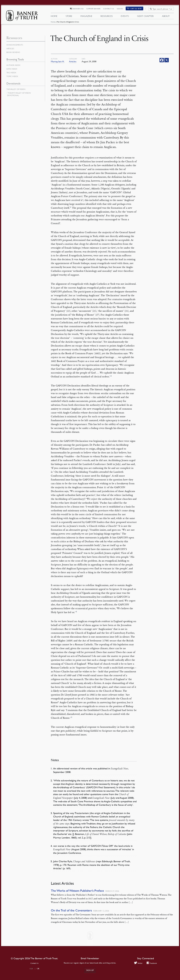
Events (125, 17)
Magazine (86, 17)
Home (53, 24)
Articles (73, 61)
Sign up (90, 970)
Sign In (122, 10)
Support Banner (95, 10)
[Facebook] (162, 60)
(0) (138, 10)
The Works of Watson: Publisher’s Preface (77, 891)
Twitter (138, 963)
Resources (106, 17)
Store (69, 17)
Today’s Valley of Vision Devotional (19, 94)
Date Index (12, 69)
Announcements (15, 45)
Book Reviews (14, 52)
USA (31, 969)
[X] (167, 60)
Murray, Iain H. (58, 61)
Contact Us (110, 10)
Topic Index (13, 76)
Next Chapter (145, 17)
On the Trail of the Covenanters (71, 910)
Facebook (152, 963)
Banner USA (80, 10)
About (166, 17)
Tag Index (12, 73)
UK (38, 969)
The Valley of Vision (17, 89)
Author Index (14, 65)
